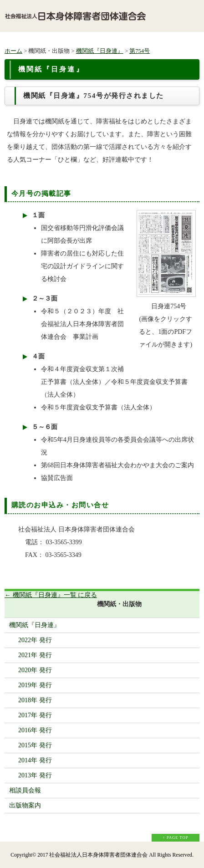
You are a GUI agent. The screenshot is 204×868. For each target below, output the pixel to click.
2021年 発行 (35, 655)
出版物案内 (25, 805)
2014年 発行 (35, 760)
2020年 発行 (35, 670)
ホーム (13, 51)
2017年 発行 (35, 715)
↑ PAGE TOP (176, 837)
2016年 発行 (35, 730)
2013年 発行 (35, 775)
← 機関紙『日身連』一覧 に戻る (51, 595)
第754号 (140, 51)
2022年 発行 (35, 640)
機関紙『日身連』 (100, 51)
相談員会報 (25, 790)
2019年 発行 (35, 685)
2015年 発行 (35, 745)
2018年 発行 (35, 700)
